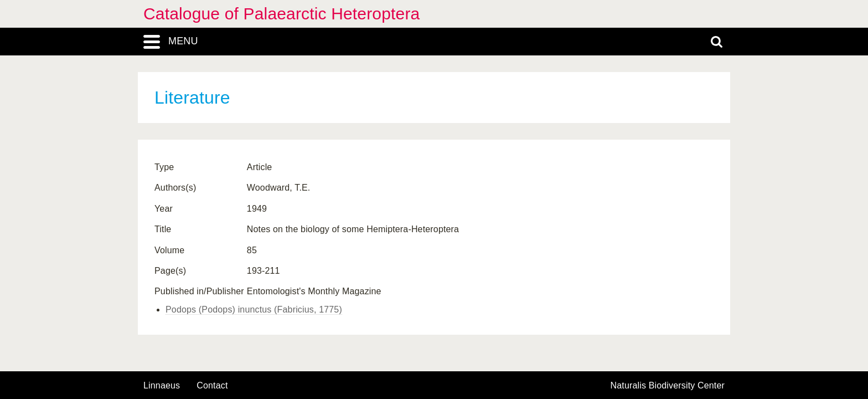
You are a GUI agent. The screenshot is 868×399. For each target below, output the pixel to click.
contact (212, 385)
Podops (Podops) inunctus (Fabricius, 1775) (254, 310)
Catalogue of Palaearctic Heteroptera (281, 14)
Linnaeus (162, 386)
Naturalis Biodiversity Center (668, 386)
